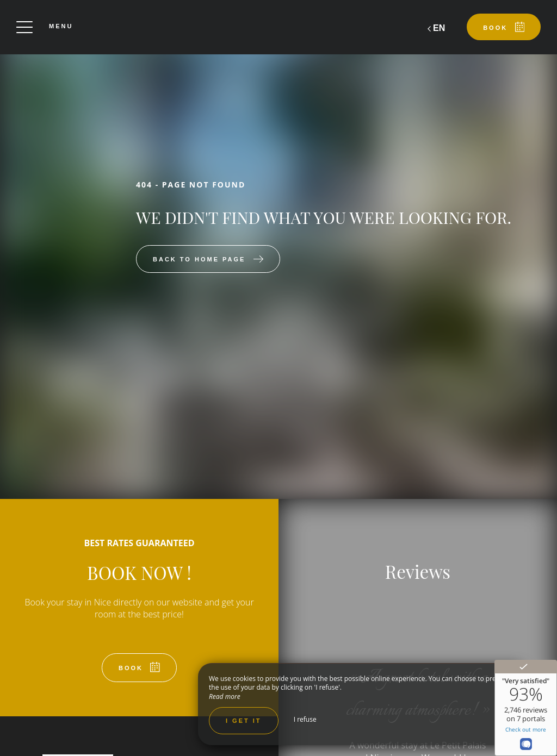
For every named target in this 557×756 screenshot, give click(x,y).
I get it (244, 721)
